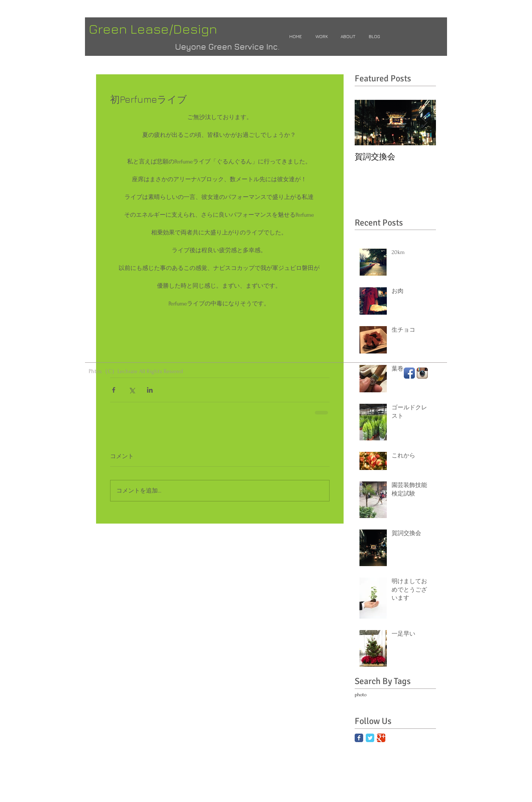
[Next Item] (424, 123)
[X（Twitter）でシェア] (132, 390)
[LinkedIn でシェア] (150, 390)
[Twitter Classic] (370, 738)
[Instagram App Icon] (422, 373)
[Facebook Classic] (359, 738)
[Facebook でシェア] (114, 390)
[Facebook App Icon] (409, 373)
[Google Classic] (381, 738)
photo (361, 695)
